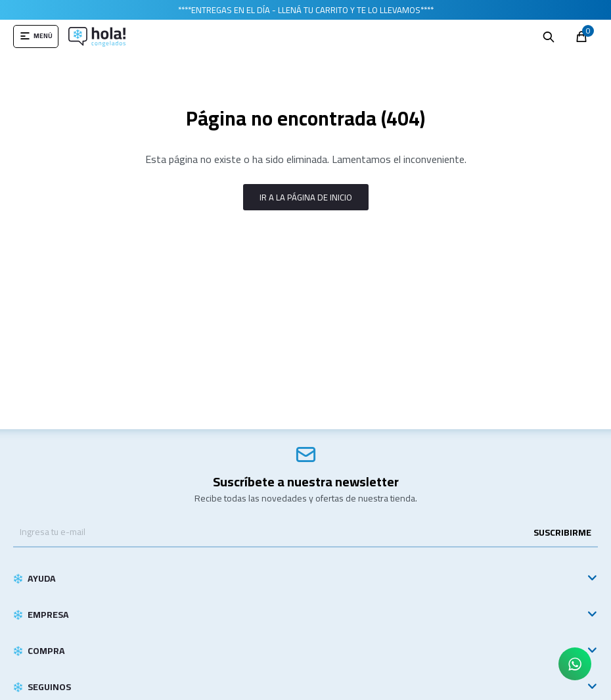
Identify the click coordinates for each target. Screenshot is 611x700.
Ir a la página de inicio (306, 197)
